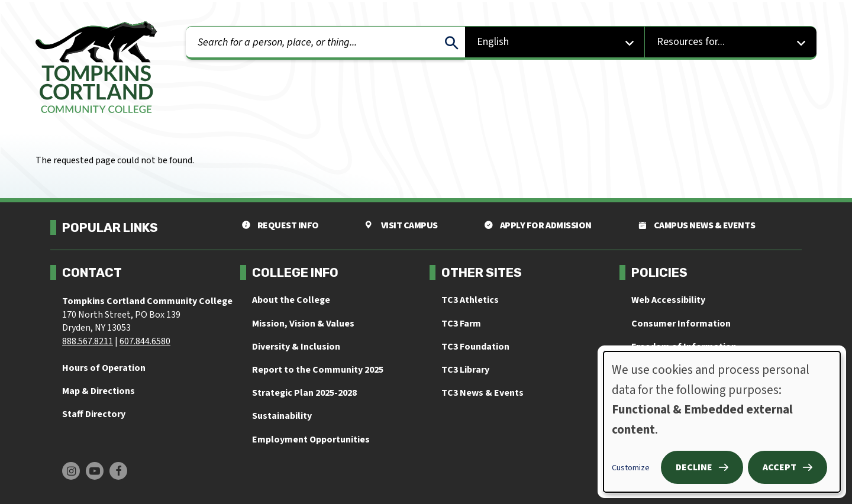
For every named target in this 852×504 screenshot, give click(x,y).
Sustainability (282, 416)
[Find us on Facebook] (118, 471)
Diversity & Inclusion (296, 347)
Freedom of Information (684, 347)
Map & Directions (99, 391)
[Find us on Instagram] (71, 471)
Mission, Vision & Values (303, 324)
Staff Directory (94, 414)
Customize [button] (631, 468)
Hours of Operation (104, 368)
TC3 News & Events (483, 393)
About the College (291, 300)
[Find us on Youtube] (95, 471)
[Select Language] (555, 43)
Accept (780, 467)
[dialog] (722, 422)
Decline (694, 467)
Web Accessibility (668, 300)
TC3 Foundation (475, 347)
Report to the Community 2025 (318, 370)
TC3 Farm (461, 324)
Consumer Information (681, 324)
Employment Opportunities (311, 440)
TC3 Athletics (470, 300)
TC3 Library (465, 370)
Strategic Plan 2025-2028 (304, 393)
